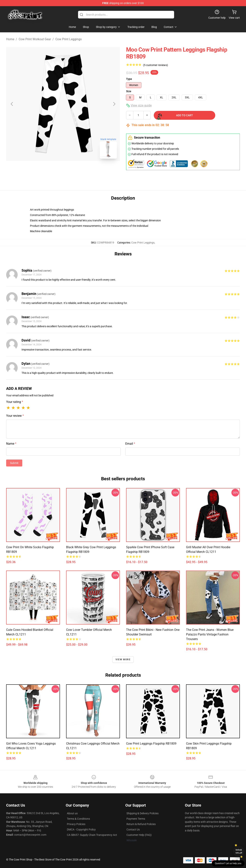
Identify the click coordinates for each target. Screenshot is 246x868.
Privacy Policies (76, 824)
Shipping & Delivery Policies (143, 813)
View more (123, 660)
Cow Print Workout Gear (35, 39)
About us (72, 813)
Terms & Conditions (78, 819)
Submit (14, 463)
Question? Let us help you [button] (228, 863)
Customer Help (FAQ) (139, 835)
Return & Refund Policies (141, 824)
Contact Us (133, 829)
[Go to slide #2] (73, 170)
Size (129, 91)
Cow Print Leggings (69, 39)
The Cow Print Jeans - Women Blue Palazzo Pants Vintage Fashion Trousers (210, 634)
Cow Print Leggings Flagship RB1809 (151, 744)
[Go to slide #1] (53, 170)
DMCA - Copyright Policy (81, 829)
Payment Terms (136, 819)
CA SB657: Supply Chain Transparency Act (92, 835)
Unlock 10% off (239, 851)
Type (129, 79)
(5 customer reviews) (155, 65)
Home (10, 39)
